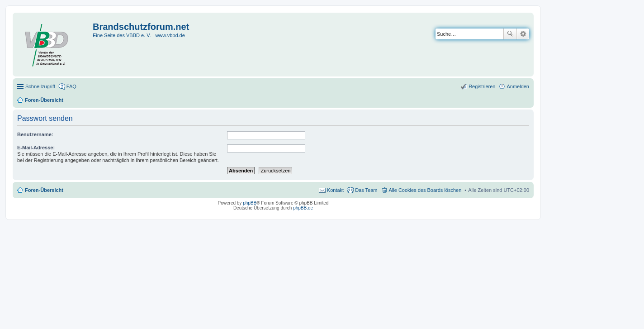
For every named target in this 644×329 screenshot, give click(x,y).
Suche (510, 34)
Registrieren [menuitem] (482, 86)
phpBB (250, 203)
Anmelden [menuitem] (518, 86)
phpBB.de (303, 208)
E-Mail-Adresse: (36, 148)
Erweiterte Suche (523, 34)
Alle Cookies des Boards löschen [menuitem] (425, 190)
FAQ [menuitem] (71, 86)
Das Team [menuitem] (366, 190)
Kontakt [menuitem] (335, 190)
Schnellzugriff (40, 86)
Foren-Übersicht (44, 190)
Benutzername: (35, 134)
